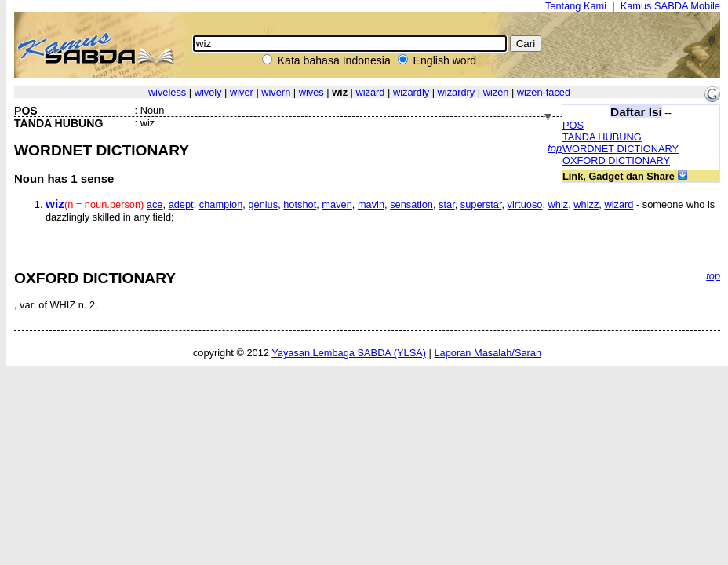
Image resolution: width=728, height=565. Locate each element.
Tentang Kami (576, 6)
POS (573, 125)
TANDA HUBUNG (602, 137)
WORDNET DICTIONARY (621, 149)
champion (221, 204)
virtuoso (525, 204)
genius (263, 204)
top (555, 148)
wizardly (411, 92)
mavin (371, 204)
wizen (496, 92)
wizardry (457, 92)
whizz (586, 204)
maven (337, 204)
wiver (242, 92)
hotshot (300, 204)
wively (208, 92)
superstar (481, 204)
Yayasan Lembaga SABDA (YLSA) (349, 353)
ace (155, 204)
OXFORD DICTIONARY (616, 160)
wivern (276, 92)
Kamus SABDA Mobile (670, 6)
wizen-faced (544, 92)
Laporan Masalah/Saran (488, 353)
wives (311, 92)
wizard (370, 92)
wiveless (167, 92)
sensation (411, 204)
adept (181, 204)
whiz (559, 204)
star (447, 204)
